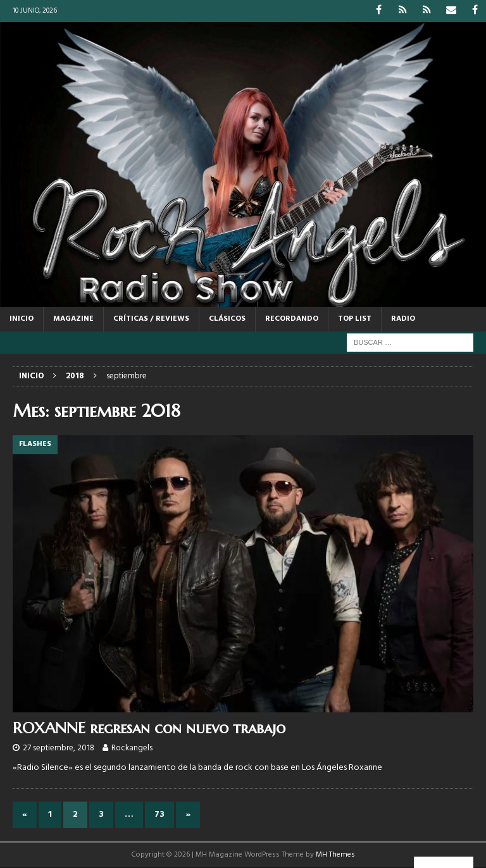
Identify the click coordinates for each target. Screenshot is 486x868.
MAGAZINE (73, 319)
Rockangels (132, 748)
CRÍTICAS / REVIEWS (151, 319)
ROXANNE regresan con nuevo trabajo (149, 728)
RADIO (403, 319)
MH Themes (335, 855)
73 (159, 815)
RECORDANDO (292, 319)
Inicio (22, 319)
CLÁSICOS (227, 319)
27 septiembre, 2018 (59, 748)
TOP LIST (355, 319)
